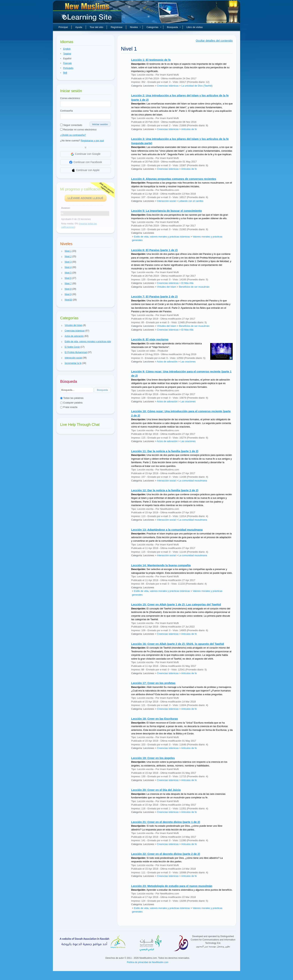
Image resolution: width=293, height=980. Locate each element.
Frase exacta (69, 407)
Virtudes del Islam (167, 287)
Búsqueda (174, 27)
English (67, 49)
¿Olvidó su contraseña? (73, 135)
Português (68, 68)
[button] (62, 251)
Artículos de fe (189, 129)
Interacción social (166, 201)
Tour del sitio (97, 27)
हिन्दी (65, 73)
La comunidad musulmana (193, 481)
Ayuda (79, 27)
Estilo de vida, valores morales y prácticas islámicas (162, 237)
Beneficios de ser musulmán (194, 287)
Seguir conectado (71, 125)
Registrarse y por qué (92, 141)
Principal (63, 27)
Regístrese (117, 27)
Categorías (154, 27)
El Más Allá (187, 283)
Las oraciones (188, 362)
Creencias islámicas (168, 86)
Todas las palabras (72, 398)
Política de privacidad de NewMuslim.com (148, 962)
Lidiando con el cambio (191, 201)
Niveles (135, 27)
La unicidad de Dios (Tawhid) (197, 86)
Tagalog (67, 54)
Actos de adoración (167, 362)
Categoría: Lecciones (143, 86)
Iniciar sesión (100, 124)
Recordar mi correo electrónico (78, 130)
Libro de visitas (195, 27)
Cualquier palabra (71, 403)
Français (67, 63)
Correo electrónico (70, 98)
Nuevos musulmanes (88, 13)
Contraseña (66, 111)
